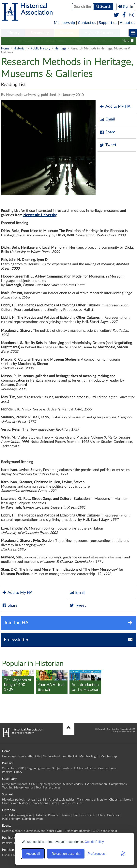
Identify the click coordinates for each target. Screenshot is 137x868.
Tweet (108, 145)
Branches (113, 815)
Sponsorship (109, 831)
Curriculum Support (14, 784)
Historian (20, 48)
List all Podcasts (12, 855)
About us (127, 23)
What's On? (55, 831)
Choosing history (120, 800)
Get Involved (51, 756)
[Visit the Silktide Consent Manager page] (123, 854)
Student (67, 33)
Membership (64, 23)
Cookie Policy (94, 842)
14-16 (31, 800)
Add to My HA (115, 107)
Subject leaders (62, 768)
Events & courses (100, 41)
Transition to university (92, 800)
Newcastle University (40, 215)
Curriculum (9, 768)
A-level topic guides (62, 800)
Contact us (87, 23)
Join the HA (69, 756)
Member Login (89, 756)
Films (54, 803)
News (22, 756)
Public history (11, 819)
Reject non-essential (66, 854)
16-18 (42, 800)
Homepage (9, 756)
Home (5, 48)
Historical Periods (54, 41)
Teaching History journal (18, 788)
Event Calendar (12, 831)
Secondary (40, 33)
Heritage (60, 48)
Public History (40, 48)
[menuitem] (13, 33)
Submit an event (32, 819)
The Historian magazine (19, 41)
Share (107, 132)
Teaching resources (48, 788)
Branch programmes (77, 831)
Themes (77, 41)
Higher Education (99, 33)
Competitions (107, 768)
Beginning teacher (38, 768)
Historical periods (13, 800)
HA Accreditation (85, 768)
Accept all (33, 854)
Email (107, 119)
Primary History (12, 772)
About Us (34, 756)
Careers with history (15, 803)
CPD (21, 768)
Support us (108, 23)
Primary (13, 33)
